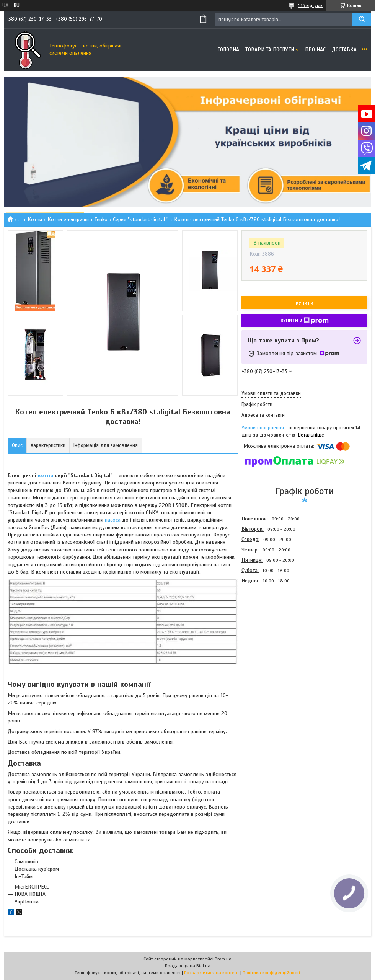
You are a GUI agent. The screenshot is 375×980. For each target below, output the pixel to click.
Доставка (344, 50)
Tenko (101, 219)
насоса (113, 520)
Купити (305, 303)
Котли (35, 219)
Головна (228, 50)
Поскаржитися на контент (212, 973)
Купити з (305, 321)
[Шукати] (362, 19)
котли (46, 475)
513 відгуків (310, 5)
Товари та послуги (270, 50)
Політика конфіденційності (271, 973)
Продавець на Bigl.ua (188, 966)
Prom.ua (223, 959)
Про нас (315, 50)
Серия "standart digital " (141, 219)
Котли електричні (68, 219)
